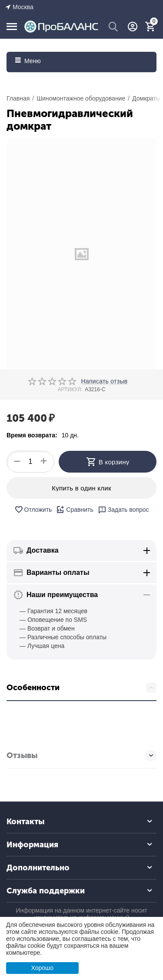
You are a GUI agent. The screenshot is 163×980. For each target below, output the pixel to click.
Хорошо (42, 968)
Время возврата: (32, 435)
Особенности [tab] (81, 688)
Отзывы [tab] (81, 755)
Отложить (33, 510)
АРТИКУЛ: (70, 389)
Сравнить (75, 510)
